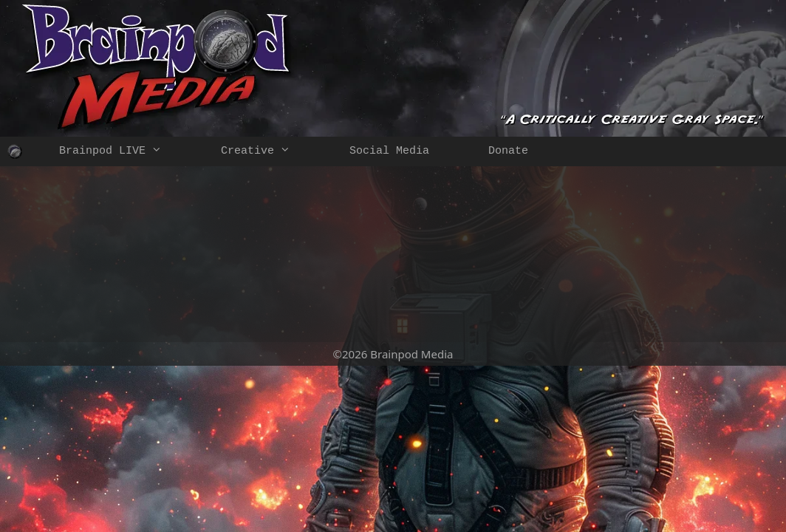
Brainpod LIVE (125, 151)
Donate (508, 151)
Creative (270, 151)
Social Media (389, 151)
